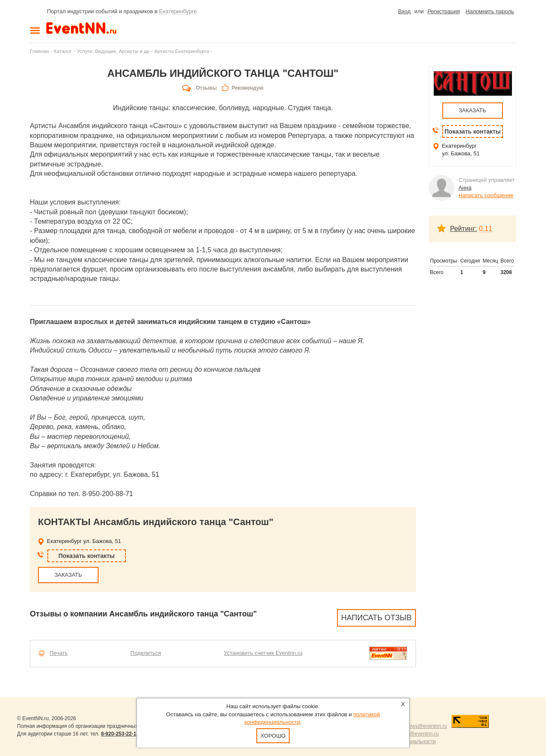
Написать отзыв (376, 618)
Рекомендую (248, 88)
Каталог (63, 51)
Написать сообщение (486, 195)
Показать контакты (87, 556)
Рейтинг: (463, 229)
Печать (59, 653)
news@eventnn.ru (426, 726)
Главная (39, 51)
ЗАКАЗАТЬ (68, 575)
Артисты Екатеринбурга (182, 51)
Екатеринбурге (178, 11)
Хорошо (273, 736)
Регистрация (444, 11)
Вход (404, 11)
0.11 (486, 229)
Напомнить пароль (490, 11)
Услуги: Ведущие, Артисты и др (113, 51)
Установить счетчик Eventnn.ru (263, 653)
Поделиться (146, 653)
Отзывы (206, 88)
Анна (465, 188)
